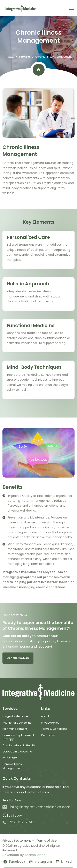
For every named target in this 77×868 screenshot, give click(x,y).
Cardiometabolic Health (19, 745)
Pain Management (15, 729)
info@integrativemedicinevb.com (36, 807)
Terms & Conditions (54, 729)
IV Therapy (10, 758)
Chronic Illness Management (12, 766)
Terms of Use (47, 840)
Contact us (48, 735)
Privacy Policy (50, 723)
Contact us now (18, 658)
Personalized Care (28, 237)
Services (25, 57)
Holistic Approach (28, 284)
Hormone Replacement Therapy (18, 737)
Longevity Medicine (15, 716)
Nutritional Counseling (17, 723)
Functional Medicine (31, 326)
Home (10, 57)
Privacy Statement (17, 840)
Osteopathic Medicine (17, 752)
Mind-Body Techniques (34, 367)
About (45, 716)
